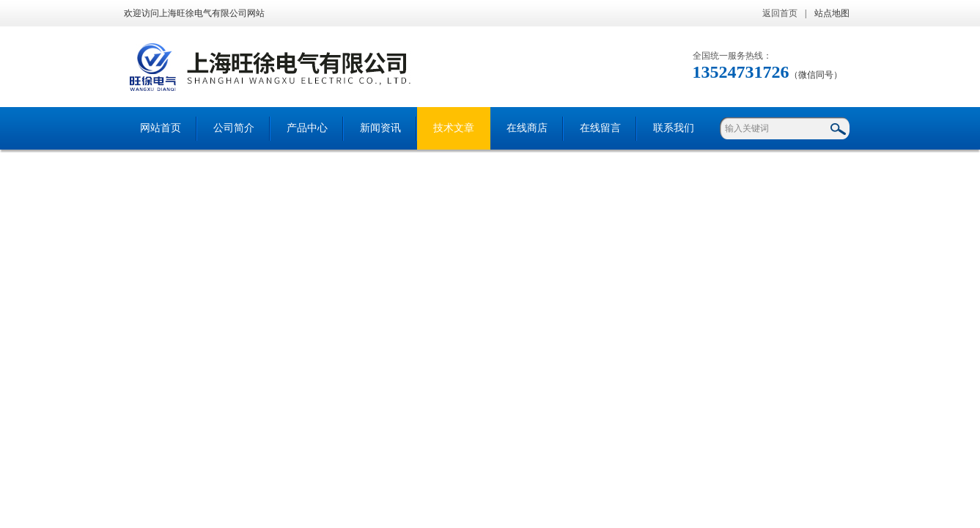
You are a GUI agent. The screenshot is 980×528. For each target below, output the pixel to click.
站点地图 (832, 13)
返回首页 (780, 13)
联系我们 (674, 128)
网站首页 (161, 128)
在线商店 (527, 128)
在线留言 (600, 128)
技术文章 (454, 128)
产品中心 (307, 128)
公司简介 (234, 128)
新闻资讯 (380, 128)
